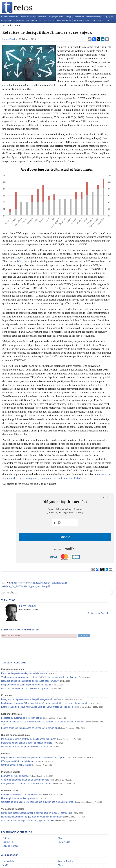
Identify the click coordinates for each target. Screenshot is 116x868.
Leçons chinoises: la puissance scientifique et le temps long (30, 710)
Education (42, 17)
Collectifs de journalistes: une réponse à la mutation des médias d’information (39, 784)
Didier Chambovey (74, 740)
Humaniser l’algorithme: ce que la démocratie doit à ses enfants (32, 799)
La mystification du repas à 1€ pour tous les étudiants (27, 766)
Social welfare (98, 20)
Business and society (10, 17)
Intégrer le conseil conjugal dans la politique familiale (27, 725)
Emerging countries (56, 17)
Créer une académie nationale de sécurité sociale (25, 762)
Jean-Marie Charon (84, 784)
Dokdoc (6, 851)
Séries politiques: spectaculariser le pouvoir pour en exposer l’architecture (37, 795)
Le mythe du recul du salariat (15, 758)
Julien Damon (55, 762)
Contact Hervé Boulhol (97, 613)
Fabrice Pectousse (67, 710)
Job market (78, 20)
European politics (8, 20)
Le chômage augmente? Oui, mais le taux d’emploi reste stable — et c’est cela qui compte (45, 685)
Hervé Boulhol (10, 39)
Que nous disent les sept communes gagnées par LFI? (28, 803)
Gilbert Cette (46, 777)
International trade (64, 20)
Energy (68, 17)
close (107, 497)
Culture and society (28, 17)
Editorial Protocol (11, 828)
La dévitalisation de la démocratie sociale (21, 777)
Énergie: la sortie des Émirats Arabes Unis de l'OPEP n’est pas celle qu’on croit (39, 689)
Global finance (23, 20)
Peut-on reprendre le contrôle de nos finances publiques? (29, 721)
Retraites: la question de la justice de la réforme (24, 656)
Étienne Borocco (92, 704)
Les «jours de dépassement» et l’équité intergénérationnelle (30, 681)
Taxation (110, 20)
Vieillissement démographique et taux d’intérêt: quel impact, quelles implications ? (41, 659)
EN (107, 17)
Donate (65, 537)
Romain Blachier (85, 689)
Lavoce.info (8, 843)
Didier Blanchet (66, 682)
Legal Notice (64, 824)
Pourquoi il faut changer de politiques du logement (25, 671)
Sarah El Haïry (69, 799)
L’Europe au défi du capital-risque (17, 744)
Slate (61, 847)
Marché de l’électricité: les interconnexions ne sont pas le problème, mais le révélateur (43, 704)
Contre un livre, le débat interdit (16, 747)
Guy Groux (36, 747)
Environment (79, 17)
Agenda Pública (66, 843)
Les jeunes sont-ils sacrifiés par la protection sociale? (27, 667)
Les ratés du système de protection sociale (22, 700)
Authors (6, 820)
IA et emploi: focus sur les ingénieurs (19, 781)
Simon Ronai (60, 803)
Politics (87, 20)
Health (34, 20)
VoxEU (6, 847)
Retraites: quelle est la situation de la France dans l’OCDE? (30, 663)
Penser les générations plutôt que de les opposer (25, 729)
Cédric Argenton (64, 721)
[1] (33, 296)
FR (112, 17)
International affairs (47, 20)
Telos (20, 261)
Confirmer (84, 636)
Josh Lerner (39, 744)
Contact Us (8, 824)
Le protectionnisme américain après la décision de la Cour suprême (34, 740)
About (61, 820)
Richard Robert (36, 758)
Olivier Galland (49, 700)
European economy (94, 17)
